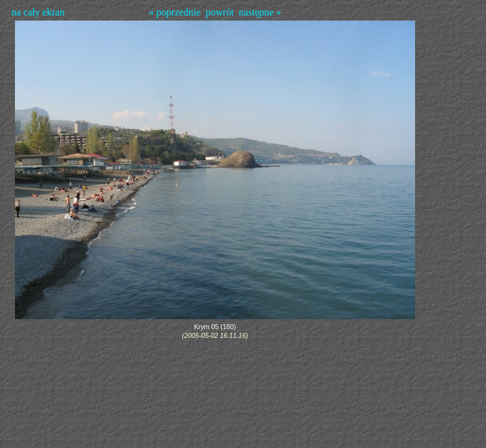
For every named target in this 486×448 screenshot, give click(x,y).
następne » (260, 12)
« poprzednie (175, 12)
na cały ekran (38, 12)
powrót (219, 12)
